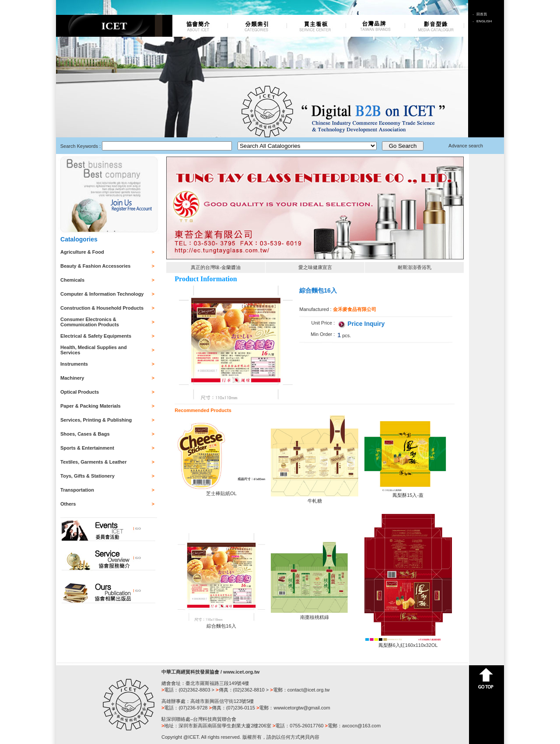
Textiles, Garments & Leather (93, 462)
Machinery (72, 378)
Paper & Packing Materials (91, 406)
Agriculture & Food (82, 252)
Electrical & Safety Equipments (96, 336)
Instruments (74, 364)
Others (68, 504)
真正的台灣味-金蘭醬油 (216, 267)
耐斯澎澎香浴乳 (415, 267)
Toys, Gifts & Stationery (87, 476)
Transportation (77, 490)
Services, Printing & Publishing (96, 420)
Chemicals (72, 280)
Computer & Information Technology (102, 294)
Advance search (466, 146)
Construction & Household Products (102, 308)
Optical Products (80, 392)
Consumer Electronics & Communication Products (90, 322)
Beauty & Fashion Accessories (95, 266)
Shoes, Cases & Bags (85, 434)
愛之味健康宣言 (315, 267)
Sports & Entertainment (87, 448)
